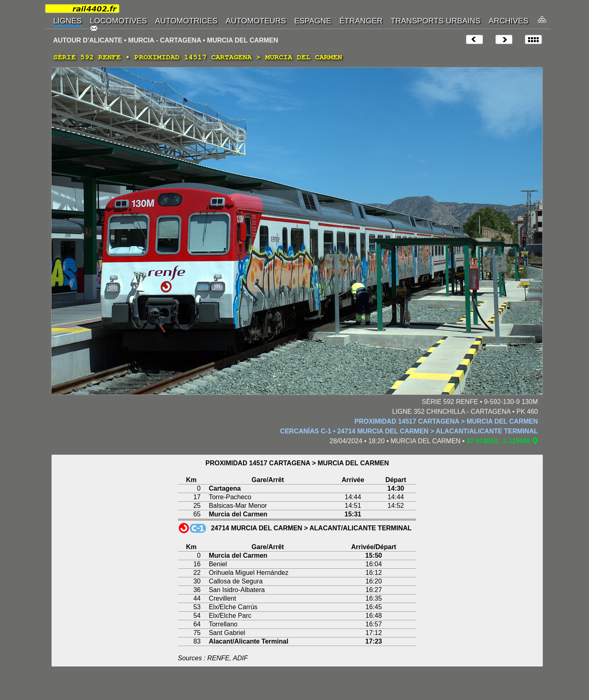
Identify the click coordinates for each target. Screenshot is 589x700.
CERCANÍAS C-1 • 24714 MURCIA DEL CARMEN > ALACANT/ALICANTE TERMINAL (409, 431)
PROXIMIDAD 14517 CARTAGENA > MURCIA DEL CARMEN (446, 421)
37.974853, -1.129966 (498, 441)
